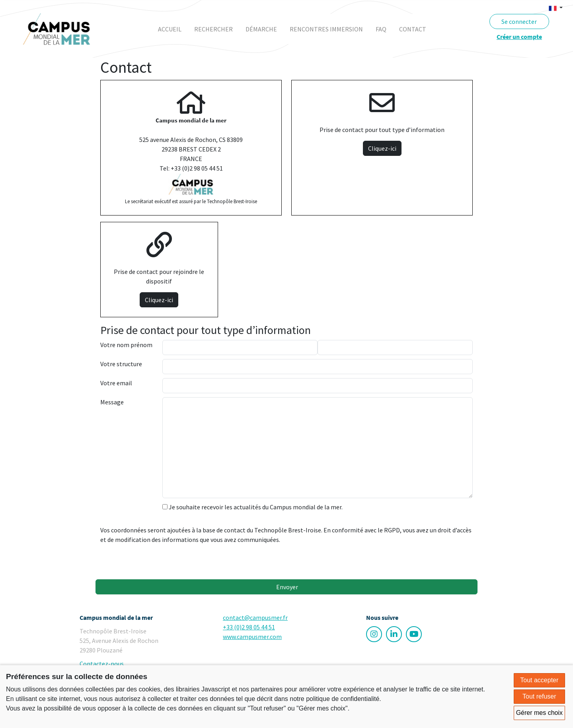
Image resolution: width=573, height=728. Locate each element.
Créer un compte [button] (519, 37)
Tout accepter (539, 680)
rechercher (213, 29)
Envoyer (286, 587)
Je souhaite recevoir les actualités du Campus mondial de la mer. (252, 507)
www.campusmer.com (252, 637)
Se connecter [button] (519, 21)
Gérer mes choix (539, 713)
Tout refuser (539, 696)
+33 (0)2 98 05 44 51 (249, 627)
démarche (261, 29)
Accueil (170, 29)
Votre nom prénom (126, 345)
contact (413, 29)
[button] (556, 8)
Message (112, 402)
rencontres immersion (326, 29)
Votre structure (121, 364)
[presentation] (223, 560)
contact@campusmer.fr (255, 617)
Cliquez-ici (382, 148)
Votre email (116, 383)
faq (381, 29)
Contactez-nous (102, 664)
